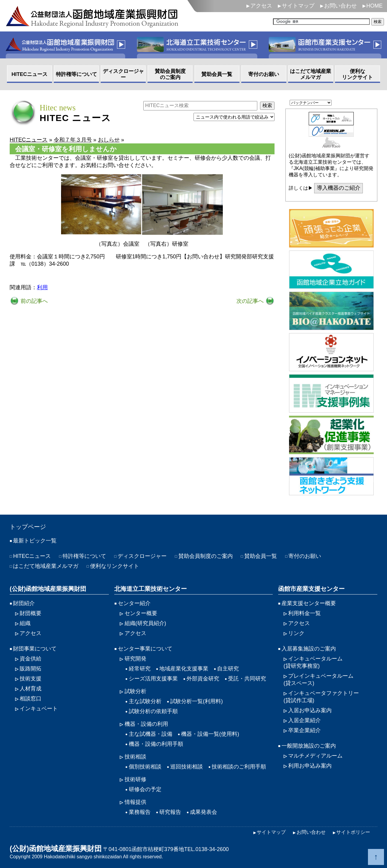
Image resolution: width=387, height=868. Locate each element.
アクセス (261, 6)
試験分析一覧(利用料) (197, 701)
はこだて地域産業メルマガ (46, 566)
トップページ (28, 527)
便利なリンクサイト (115, 566)
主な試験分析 (145, 701)
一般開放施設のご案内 (309, 746)
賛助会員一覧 (261, 556)
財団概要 (31, 613)
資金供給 (31, 659)
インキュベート (39, 709)
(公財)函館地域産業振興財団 (48, 589)
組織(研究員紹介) (145, 623)
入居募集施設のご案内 (309, 649)
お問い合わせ (340, 6)
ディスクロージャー (142, 556)
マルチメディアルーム (315, 756)
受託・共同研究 (247, 679)
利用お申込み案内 (310, 766)
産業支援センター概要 (309, 603)
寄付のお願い (305, 556)
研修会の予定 (145, 789)
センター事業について (145, 649)
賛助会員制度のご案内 (206, 556)
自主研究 (228, 669)
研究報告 (170, 812)
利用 (42, 287)
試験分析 (135, 691)
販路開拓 (31, 669)
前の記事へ (33, 301)
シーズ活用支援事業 (153, 679)
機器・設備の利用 (146, 724)
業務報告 (140, 812)
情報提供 (135, 802)
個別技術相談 (145, 767)
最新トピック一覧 (35, 541)
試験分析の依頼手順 (153, 711)
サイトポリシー (353, 832)
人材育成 (31, 689)
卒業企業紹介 (304, 730)
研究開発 (135, 659)
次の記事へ (251, 301)
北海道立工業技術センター (151, 589)
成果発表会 (203, 812)
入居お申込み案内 (310, 710)
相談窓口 (31, 699)
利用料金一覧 (304, 613)
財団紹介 (24, 603)
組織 (25, 623)
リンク (296, 633)
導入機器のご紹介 (339, 188)
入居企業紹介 (304, 720)
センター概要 (141, 613)
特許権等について (85, 556)
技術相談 (135, 757)
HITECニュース (32, 556)
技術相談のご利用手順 (239, 767)
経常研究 (140, 669)
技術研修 (135, 779)
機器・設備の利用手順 (156, 744)
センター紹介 (134, 603)
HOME (375, 6)
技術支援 (31, 679)
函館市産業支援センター (311, 589)
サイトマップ (298, 6)
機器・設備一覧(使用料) (210, 734)
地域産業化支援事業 (184, 669)
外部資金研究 (203, 679)
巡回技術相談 (187, 767)
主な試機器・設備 (151, 734)
